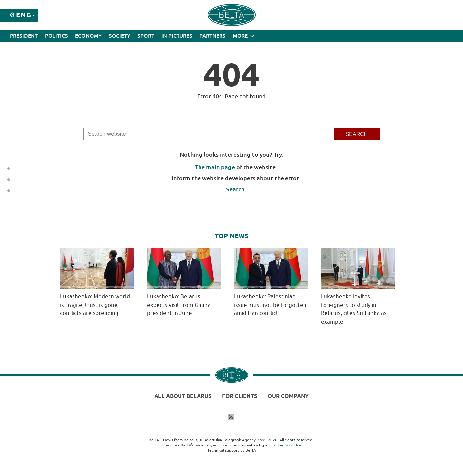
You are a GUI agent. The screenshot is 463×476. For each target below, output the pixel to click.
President (24, 36)
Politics (56, 36)
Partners (212, 36)
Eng (24, 15)
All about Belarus (183, 396)
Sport (146, 36)
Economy (88, 36)
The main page (215, 167)
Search (235, 189)
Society (120, 36)
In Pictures (177, 36)
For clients (240, 396)
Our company (288, 396)
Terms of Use (289, 445)
